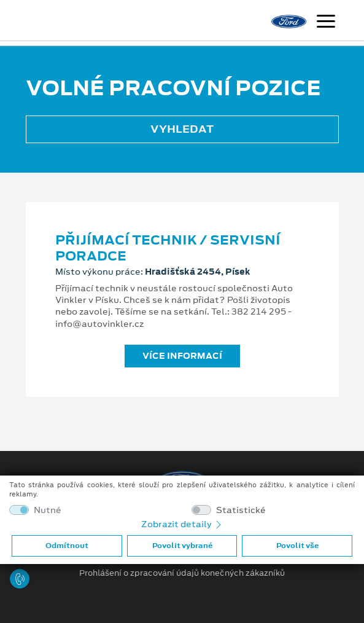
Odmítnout (67, 546)
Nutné (48, 510)
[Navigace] (326, 23)
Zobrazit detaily (182, 524)
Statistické (241, 510)
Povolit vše (297, 546)
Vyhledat (182, 129)
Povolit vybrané (182, 546)
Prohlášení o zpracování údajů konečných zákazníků (182, 573)
